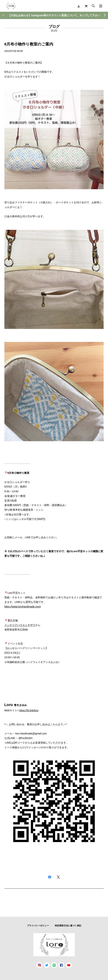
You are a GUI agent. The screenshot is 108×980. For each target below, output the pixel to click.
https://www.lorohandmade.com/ (23, 607)
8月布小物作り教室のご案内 (29, 44)
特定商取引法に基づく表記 (68, 926)
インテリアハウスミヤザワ (20, 625)
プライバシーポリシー (38, 926)
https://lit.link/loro (29, 710)
